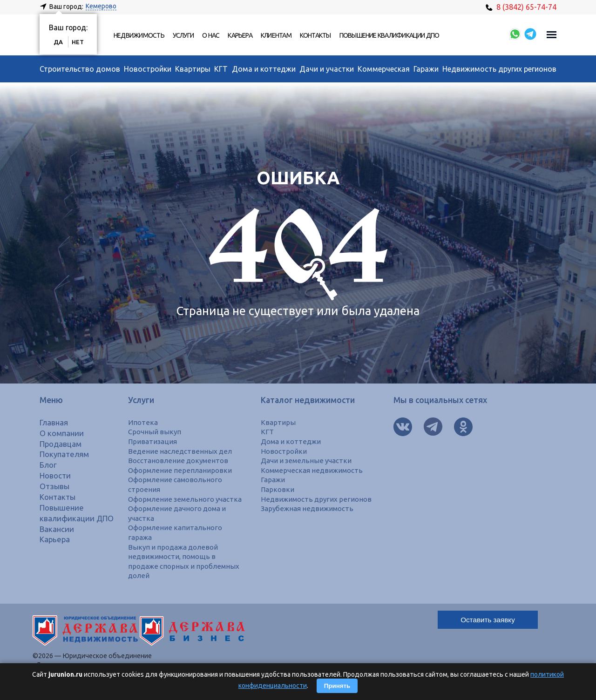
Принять (337, 686)
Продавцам (62, 444)
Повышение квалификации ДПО (389, 35)
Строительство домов (80, 69)
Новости (56, 475)
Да (59, 42)
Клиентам (276, 35)
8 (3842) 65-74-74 (521, 7)
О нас (211, 35)
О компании (63, 433)
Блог (49, 465)
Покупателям (66, 454)
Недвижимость (139, 35)
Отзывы (55, 486)
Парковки (278, 489)
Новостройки (148, 69)
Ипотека (143, 422)
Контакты (315, 35)
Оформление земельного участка (187, 498)
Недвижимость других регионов (499, 69)
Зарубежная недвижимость (309, 508)
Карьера (240, 35)
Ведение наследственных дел (181, 451)
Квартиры (193, 69)
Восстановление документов (179, 460)
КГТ (221, 69)
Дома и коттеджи (264, 69)
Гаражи (426, 69)
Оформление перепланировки (181, 470)
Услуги (183, 35)
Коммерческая (384, 69)
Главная (54, 422)
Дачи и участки (327, 69)
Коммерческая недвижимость (314, 470)
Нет (79, 42)
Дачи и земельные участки (308, 460)
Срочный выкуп (155, 431)
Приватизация (153, 441)
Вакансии (58, 539)
